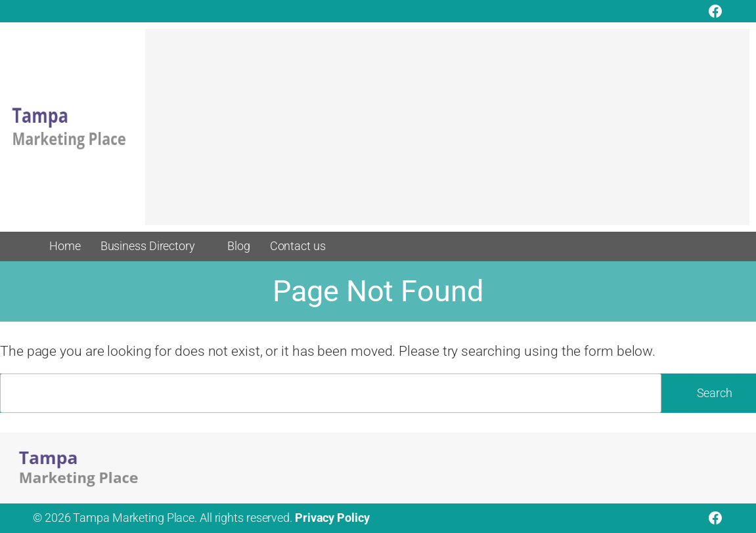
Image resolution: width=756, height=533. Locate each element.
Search (715, 393)
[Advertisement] (447, 133)
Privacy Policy (332, 518)
